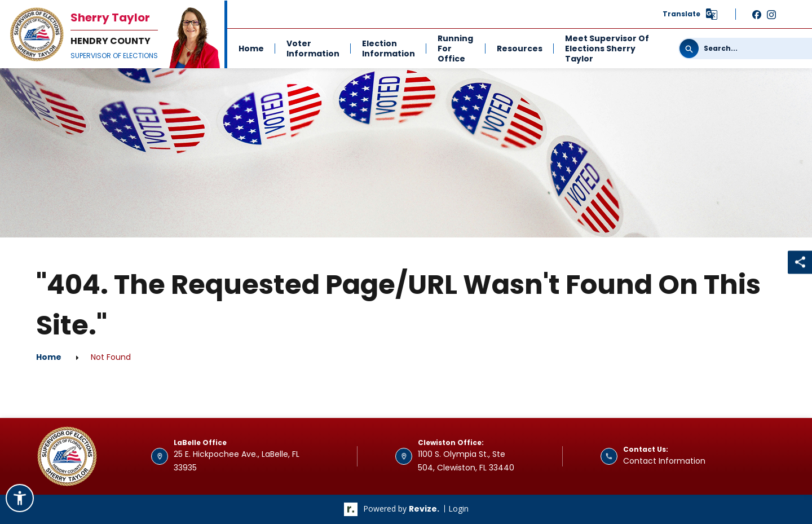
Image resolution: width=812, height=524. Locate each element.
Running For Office (455, 49)
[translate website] (690, 14)
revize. (424, 509)
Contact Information (664, 461)
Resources (520, 49)
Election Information (389, 49)
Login (458, 508)
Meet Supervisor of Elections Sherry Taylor (607, 49)
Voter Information (313, 49)
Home (251, 49)
